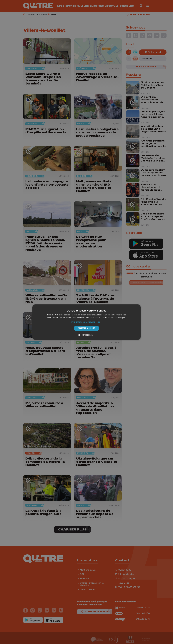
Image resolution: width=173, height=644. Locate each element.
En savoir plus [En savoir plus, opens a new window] (120, 318)
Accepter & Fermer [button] (87, 328)
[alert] (86, 322)
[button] (86, 322)
